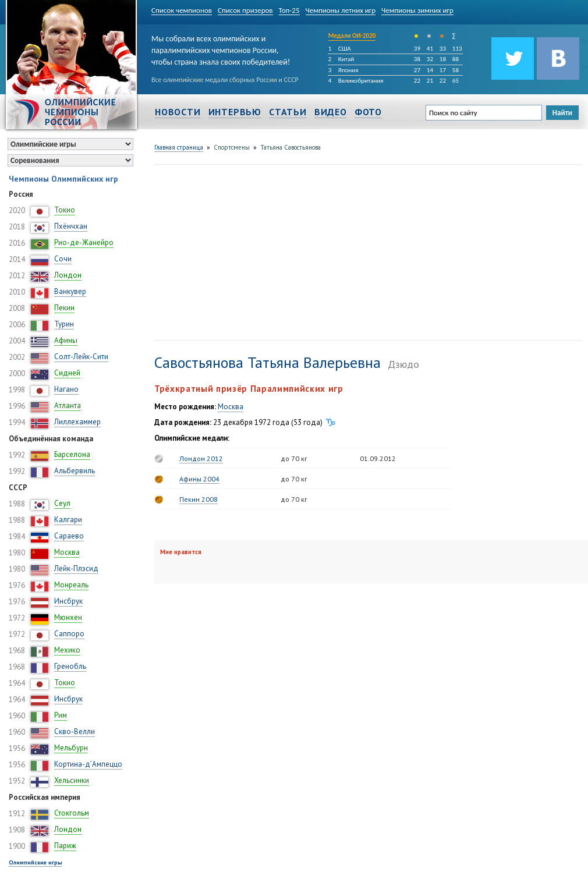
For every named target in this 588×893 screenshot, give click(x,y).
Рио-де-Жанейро (84, 242)
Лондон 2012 (201, 458)
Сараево (69, 536)
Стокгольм (72, 813)
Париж (65, 846)
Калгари (68, 520)
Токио (65, 210)
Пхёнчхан (71, 226)
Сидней (67, 373)
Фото (368, 112)
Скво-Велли (75, 731)
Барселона (72, 454)
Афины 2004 (199, 479)
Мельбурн (71, 748)
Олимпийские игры (36, 862)
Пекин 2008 (199, 499)
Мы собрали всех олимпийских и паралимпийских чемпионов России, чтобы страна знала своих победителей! (221, 48)
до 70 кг (294, 458)
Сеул (62, 503)
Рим (61, 715)
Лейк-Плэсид (76, 568)
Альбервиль (75, 471)
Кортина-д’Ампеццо (88, 764)
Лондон (68, 275)
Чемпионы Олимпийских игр (63, 179)
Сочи (63, 259)
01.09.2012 (378, 458)
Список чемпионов (182, 10)
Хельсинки (72, 780)
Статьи (288, 112)
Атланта (68, 405)
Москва (67, 552)
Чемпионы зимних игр (417, 10)
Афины (66, 340)
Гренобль (70, 666)
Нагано (66, 389)
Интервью (235, 112)
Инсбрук (68, 601)
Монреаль (71, 585)
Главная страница (179, 147)
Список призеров (245, 10)
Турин (64, 324)
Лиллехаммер (77, 422)
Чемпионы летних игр (341, 10)
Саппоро (69, 634)
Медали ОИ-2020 (352, 36)
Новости (178, 112)
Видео (331, 112)
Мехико (67, 650)
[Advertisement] (275, 251)
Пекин (64, 308)
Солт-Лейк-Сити (81, 357)
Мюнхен (68, 617)
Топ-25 (289, 10)
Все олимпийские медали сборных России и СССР (225, 80)
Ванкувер (70, 291)
